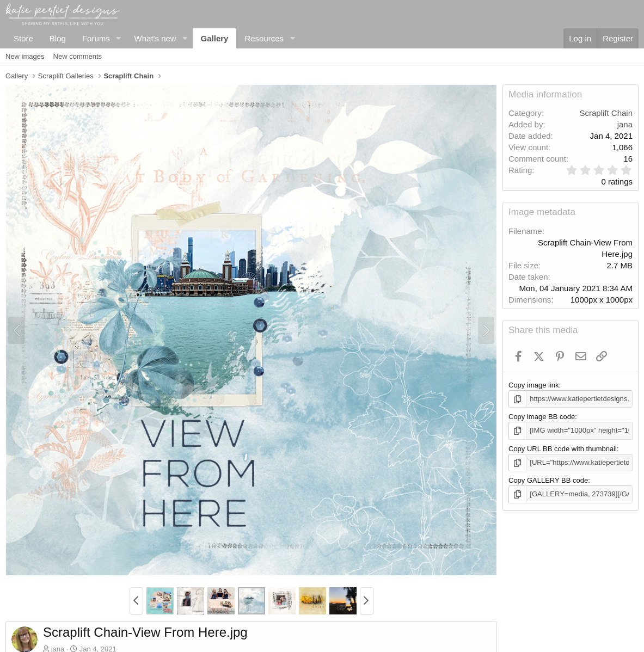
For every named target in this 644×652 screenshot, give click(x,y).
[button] (119, 38)
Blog (58, 38)
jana (625, 124)
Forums (96, 38)
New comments (78, 56)
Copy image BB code (542, 417)
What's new (155, 38)
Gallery (215, 38)
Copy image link (534, 385)
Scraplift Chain (606, 113)
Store (23, 38)
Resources (264, 38)
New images (25, 56)
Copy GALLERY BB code (548, 480)
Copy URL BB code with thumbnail (563, 449)
